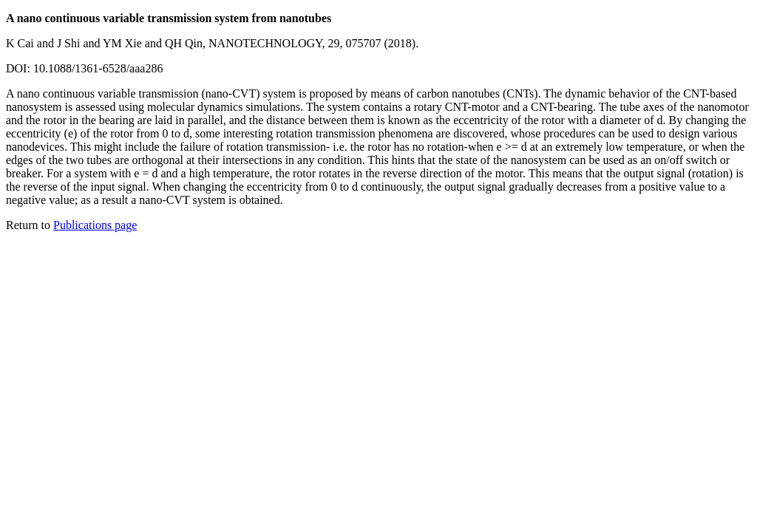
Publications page (95, 225)
